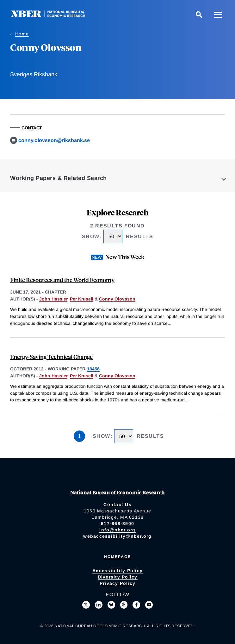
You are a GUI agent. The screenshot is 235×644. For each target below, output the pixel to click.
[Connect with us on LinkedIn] (99, 605)
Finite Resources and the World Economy (62, 280)
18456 (93, 369)
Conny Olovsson (117, 299)
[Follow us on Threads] (124, 605)
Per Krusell (82, 299)
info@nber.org (117, 530)
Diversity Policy (118, 577)
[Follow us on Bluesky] (111, 605)
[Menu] (218, 15)
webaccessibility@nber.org (117, 536)
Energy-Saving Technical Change (51, 357)
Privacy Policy (118, 583)
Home (22, 34)
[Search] (199, 15)
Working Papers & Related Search (59, 178)
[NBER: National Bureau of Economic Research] (53, 16)
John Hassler (53, 299)
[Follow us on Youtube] (149, 605)
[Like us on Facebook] (136, 605)
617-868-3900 (117, 523)
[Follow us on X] (86, 605)
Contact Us (117, 505)
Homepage (117, 557)
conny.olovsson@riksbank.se (54, 140)
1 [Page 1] (79, 436)
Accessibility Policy (117, 571)
